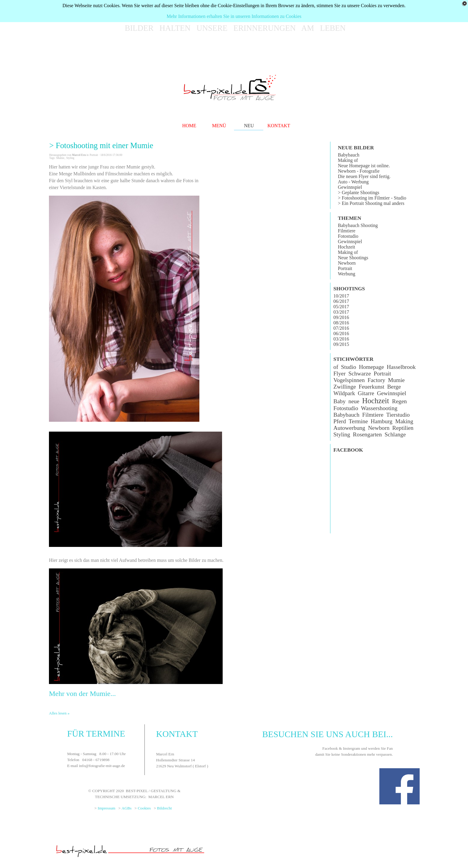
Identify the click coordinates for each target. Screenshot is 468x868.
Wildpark (344, 393)
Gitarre (366, 393)
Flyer (340, 374)
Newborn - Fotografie (359, 171)
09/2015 (341, 344)
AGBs (126, 808)
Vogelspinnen (349, 380)
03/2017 (341, 312)
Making (404, 421)
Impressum (106, 808)
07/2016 (341, 328)
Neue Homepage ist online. (364, 166)
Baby (340, 401)
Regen (399, 401)
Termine (358, 421)
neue (354, 401)
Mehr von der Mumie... (82, 694)
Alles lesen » (59, 713)
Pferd (340, 421)
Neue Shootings (353, 258)
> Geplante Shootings (359, 193)
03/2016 (341, 339)
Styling (70, 158)
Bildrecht (164, 808)
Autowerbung (349, 428)
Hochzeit (347, 247)
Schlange (395, 434)
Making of (348, 160)
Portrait (345, 268)
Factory (376, 380)
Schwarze (360, 374)
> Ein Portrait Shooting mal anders (371, 203)
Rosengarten (367, 434)
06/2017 (341, 301)
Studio (349, 367)
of (336, 367)
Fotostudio (348, 236)
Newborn (347, 263)
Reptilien (403, 428)
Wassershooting (379, 408)
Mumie (60, 158)
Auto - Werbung (353, 182)
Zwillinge (345, 387)
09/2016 (341, 317)
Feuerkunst (372, 387)
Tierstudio (398, 415)
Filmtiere (347, 231)
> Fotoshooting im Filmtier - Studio (372, 198)
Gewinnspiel (350, 187)
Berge (394, 387)
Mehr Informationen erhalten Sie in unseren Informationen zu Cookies (234, 16)
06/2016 (341, 333)
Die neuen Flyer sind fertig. (364, 176)
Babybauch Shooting (358, 225)
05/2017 (341, 307)
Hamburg (382, 421)
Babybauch (349, 155)
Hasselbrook (401, 367)
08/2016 (341, 323)
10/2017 (341, 296)
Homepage (372, 367)
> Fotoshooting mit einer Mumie (101, 145)
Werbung (347, 274)
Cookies (144, 808)
